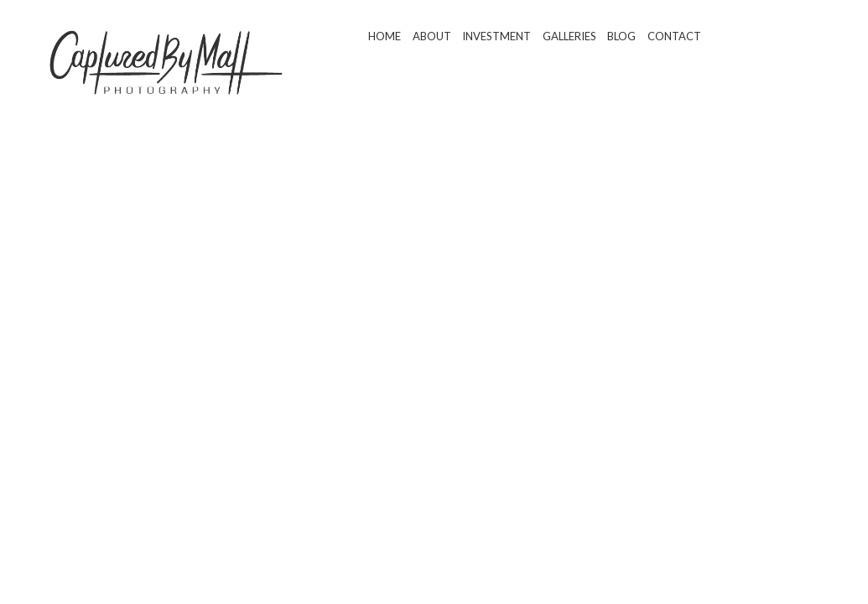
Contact (674, 36)
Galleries (569, 36)
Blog (621, 36)
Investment (496, 36)
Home (385, 36)
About (432, 36)
